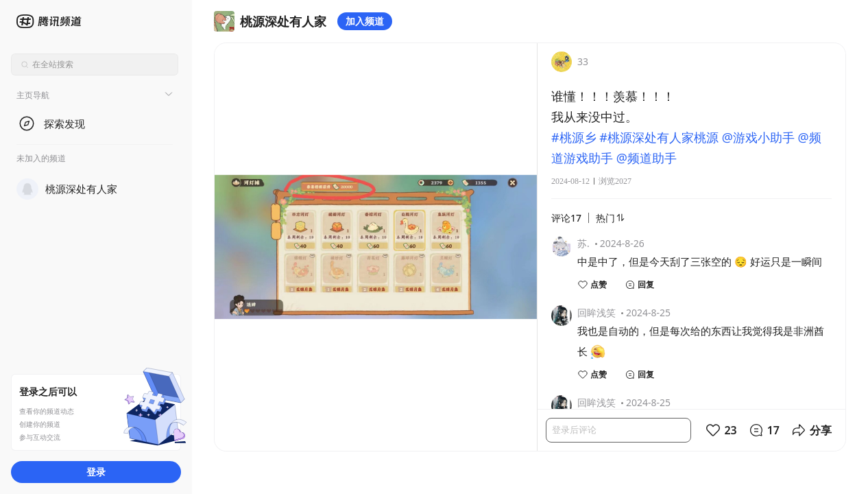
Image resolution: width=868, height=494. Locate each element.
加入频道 (365, 21)
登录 (96, 472)
